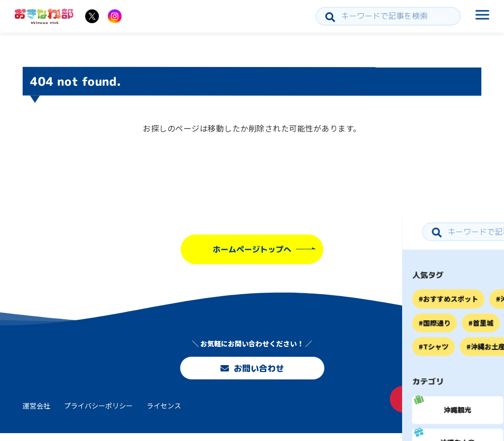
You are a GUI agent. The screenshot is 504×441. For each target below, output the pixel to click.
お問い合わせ (252, 370)
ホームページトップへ (252, 249)
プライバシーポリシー (98, 413)
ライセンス (164, 413)
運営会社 (36, 413)
